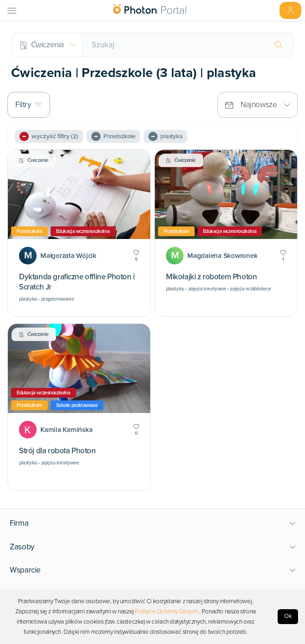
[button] (153, 523)
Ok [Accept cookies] (288, 616)
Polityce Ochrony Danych (166, 612)
